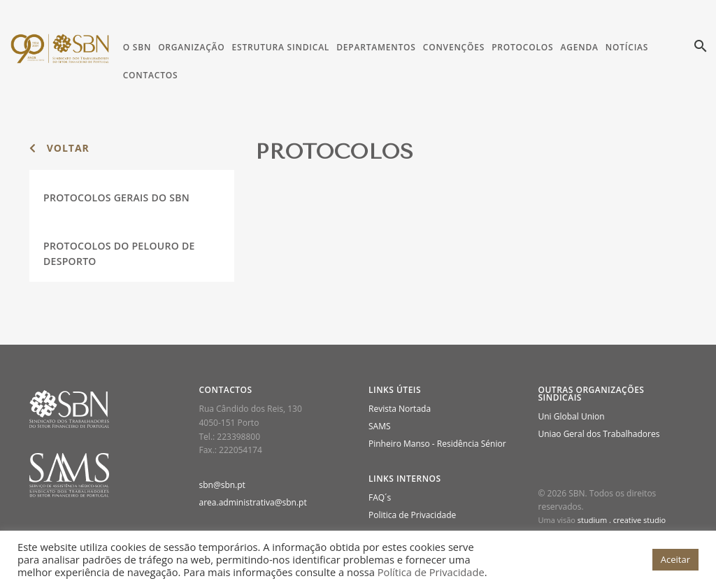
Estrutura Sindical (281, 47)
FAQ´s (380, 497)
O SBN (137, 47)
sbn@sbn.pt (222, 485)
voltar (59, 148)
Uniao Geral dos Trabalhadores (599, 434)
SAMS (380, 426)
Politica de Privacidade (412, 515)
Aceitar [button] (675, 559)
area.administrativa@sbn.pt (253, 502)
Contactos (151, 75)
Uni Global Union (572, 416)
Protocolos (522, 47)
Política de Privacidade (431, 572)
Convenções (454, 47)
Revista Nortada (400, 409)
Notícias (627, 47)
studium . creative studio (622, 520)
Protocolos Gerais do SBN (116, 198)
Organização (191, 47)
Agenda (579, 47)
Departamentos (376, 47)
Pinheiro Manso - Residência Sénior (437, 444)
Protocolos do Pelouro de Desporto (119, 253)
